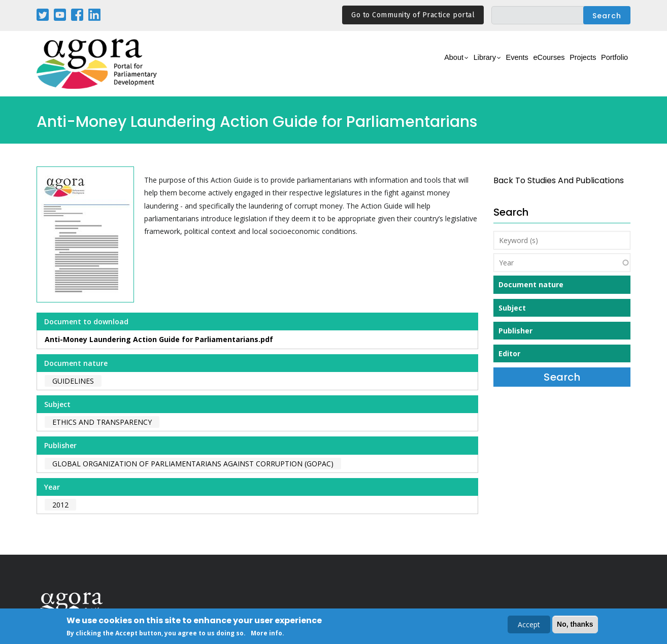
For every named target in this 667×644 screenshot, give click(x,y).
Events (483, 64)
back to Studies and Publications (559, 180)
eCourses (524, 64)
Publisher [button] (515, 331)
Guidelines (73, 381)
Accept (529, 625)
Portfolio (609, 64)
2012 (60, 505)
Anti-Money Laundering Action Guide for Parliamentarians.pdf (159, 339)
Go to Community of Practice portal (413, 15)
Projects (568, 64)
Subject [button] (512, 308)
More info (266, 634)
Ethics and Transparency (102, 422)
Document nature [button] (531, 284)
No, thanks (575, 625)
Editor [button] (509, 353)
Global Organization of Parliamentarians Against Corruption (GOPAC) (193, 464)
